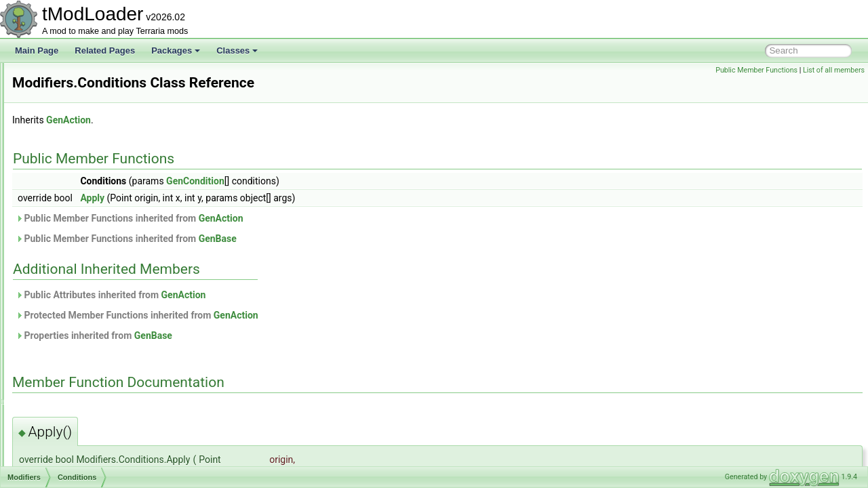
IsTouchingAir (80, 420)
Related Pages (105, 50)
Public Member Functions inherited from (299, 218)
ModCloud (63, 107)
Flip (62, 316)
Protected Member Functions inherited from (307, 315)
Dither (66, 286)
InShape (71, 346)
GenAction (238, 120)
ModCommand (72, 122)
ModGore (62, 211)
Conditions (75, 271)
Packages (176, 50)
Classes (237, 50)
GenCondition (365, 181)
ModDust (61, 182)
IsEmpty (70, 361)
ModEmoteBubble (77, 197)
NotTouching (78, 450)
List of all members (834, 70)
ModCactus (65, 92)
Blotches (71, 256)
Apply (262, 198)
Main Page (37, 50)
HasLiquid (74, 331)
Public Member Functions (756, 70)
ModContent (67, 152)
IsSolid (68, 390)
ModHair (60, 226)
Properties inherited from (263, 335)
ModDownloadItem (79, 167)
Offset (66, 465)
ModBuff (60, 77)
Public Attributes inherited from (280, 295)
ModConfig (64, 137)
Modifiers (61, 241)
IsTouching (75, 405)
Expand (70, 301)
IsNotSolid (74, 375)
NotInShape (77, 435)
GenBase (387, 239)
